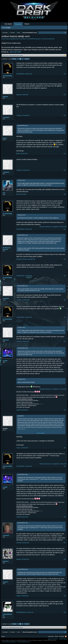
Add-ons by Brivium (16, 642)
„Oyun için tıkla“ (15, 52)
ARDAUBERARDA (7, 615)
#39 (65, 596)
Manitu (5, 138)
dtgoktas (5, 97)
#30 (65, 300)
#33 (65, 410)
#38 (65, 559)
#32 (65, 341)
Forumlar (18, 24)
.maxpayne (6, 117)
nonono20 (6, 535)
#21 (65, 74)
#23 (65, 115)
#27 (65, 229)
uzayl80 (5, 361)
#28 (65, 259)
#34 (65, 448)
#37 (65, 543)
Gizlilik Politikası (63, 639)
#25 (65, 170)
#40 (65, 612)
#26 (65, 194)
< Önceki (14, 59)
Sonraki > (27, 59)
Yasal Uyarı (51, 636)
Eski (4, 193)
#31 (65, 317)
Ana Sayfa (8, 24)
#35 (65, 466)
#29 (65, 276)
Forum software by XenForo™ (43, 640)
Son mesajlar (6, 28)
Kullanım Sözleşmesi (53, 639)
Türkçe (3, 636)
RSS (66, 636)
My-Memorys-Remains (7, 248)
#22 (65, 95)
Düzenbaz (6, 340)
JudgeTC (5, 582)
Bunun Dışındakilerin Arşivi (12, 39)
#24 (65, 154)
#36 (65, 517)
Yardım (56, 636)
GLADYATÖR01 (31, 39)
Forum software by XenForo (15, 640)
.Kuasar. (5, 428)
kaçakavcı (6, 561)
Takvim (27, 24)
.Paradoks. (6, 298)
